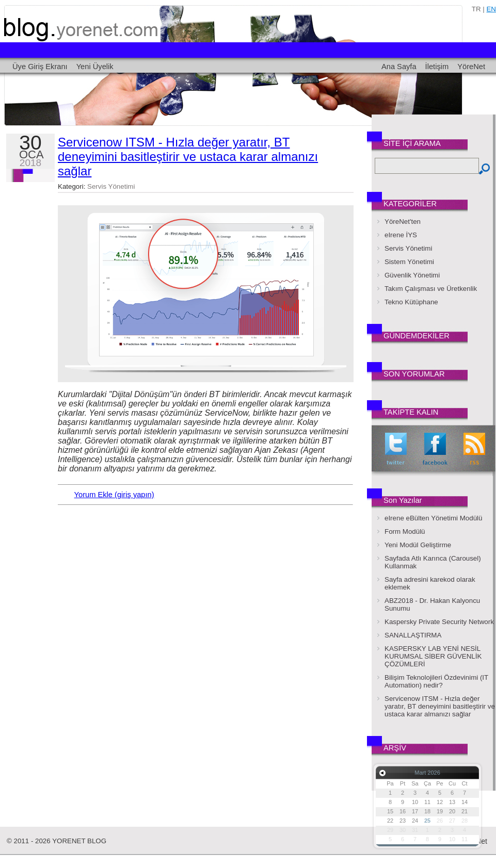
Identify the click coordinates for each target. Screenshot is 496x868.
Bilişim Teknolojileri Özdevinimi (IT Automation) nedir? (436, 681)
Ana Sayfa (399, 67)
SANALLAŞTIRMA (413, 635)
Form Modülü (405, 531)
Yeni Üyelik (95, 67)
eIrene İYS (401, 235)
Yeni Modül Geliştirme (418, 545)
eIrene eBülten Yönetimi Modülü (433, 518)
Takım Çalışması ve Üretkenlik (431, 289)
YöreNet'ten (403, 222)
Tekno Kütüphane (411, 302)
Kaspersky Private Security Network (439, 622)
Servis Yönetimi (111, 186)
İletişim (437, 67)
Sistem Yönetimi (409, 262)
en (491, 9)
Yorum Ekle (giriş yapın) (114, 495)
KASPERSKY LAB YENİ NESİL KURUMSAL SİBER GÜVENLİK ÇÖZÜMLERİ (433, 656)
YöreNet (471, 67)
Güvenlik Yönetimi (412, 275)
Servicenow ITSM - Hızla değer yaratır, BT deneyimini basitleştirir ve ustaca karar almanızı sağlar (188, 157)
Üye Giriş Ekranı (40, 67)
